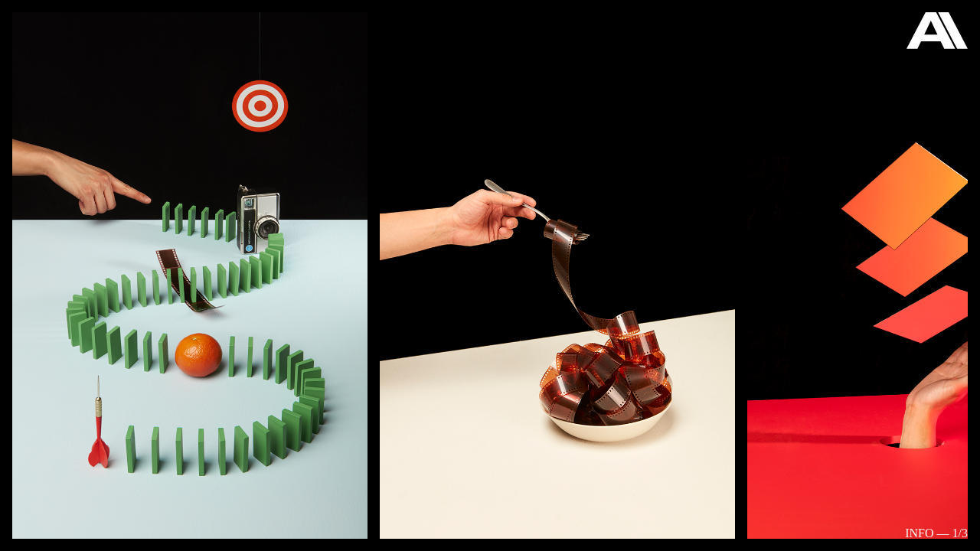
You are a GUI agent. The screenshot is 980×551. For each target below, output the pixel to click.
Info (919, 533)
